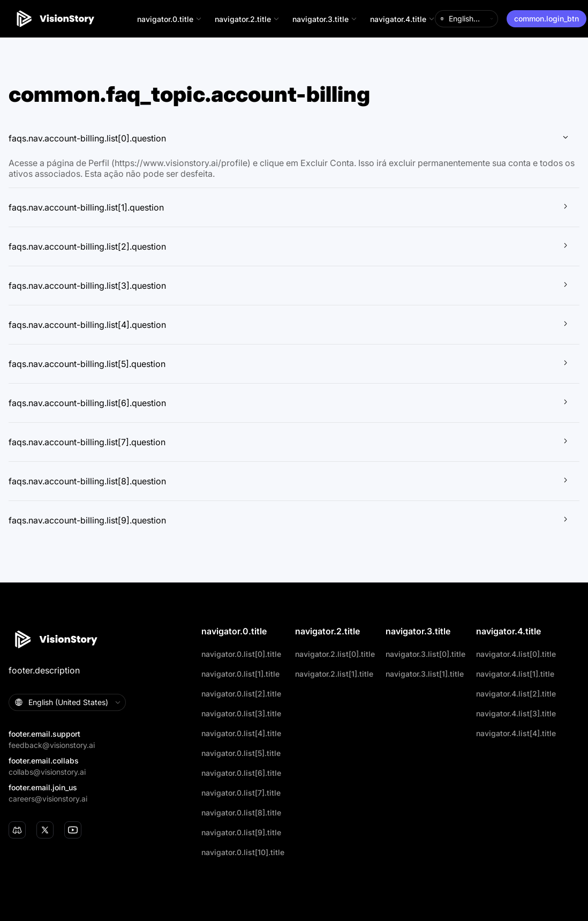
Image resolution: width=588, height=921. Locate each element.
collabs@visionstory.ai (47, 772)
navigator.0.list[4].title (241, 733)
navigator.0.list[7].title (241, 793)
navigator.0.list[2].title (241, 694)
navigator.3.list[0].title (425, 654)
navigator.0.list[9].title (241, 832)
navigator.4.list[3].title (516, 713)
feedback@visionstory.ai (52, 745)
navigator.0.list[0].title (241, 654)
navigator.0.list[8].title (241, 813)
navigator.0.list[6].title (241, 773)
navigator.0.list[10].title (243, 852)
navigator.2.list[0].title (335, 654)
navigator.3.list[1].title (425, 674)
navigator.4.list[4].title (516, 733)
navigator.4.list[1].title (515, 674)
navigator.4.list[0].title (516, 654)
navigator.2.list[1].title (334, 674)
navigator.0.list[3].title (241, 713)
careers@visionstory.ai (48, 799)
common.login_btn (546, 18)
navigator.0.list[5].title (241, 753)
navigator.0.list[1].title (240, 674)
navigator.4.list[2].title (516, 694)
